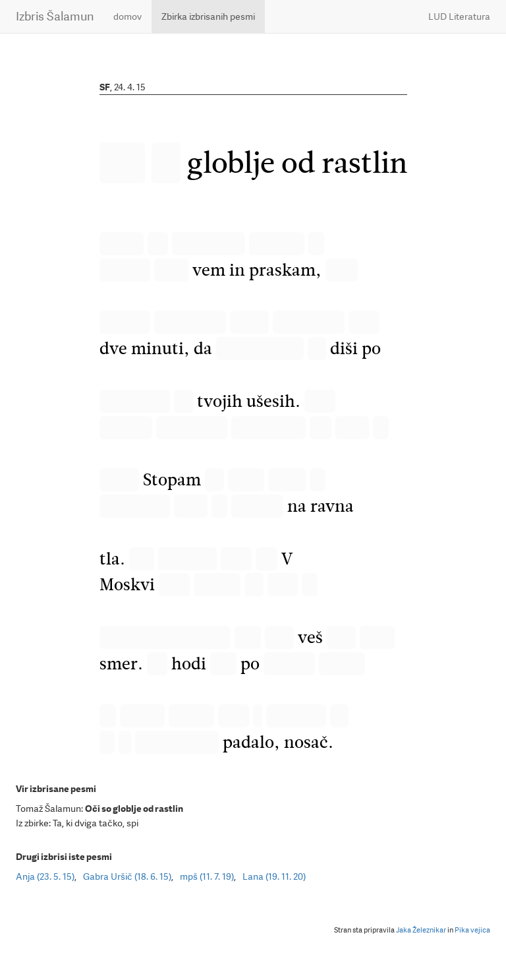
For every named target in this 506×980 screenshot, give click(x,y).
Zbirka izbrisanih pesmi (208, 16)
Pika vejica (472, 930)
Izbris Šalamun (55, 16)
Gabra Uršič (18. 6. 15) (127, 876)
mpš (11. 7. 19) (207, 876)
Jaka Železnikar (421, 930)
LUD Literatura (459, 16)
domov (127, 16)
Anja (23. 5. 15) (45, 876)
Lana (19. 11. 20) (274, 876)
